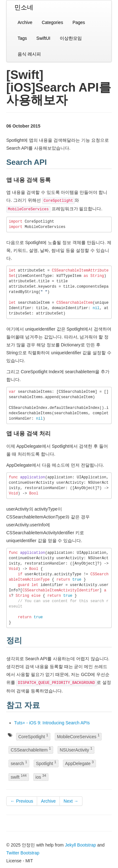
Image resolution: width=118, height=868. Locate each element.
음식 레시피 (29, 54)
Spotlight (46, 763)
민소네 (24, 7)
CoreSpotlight (33, 736)
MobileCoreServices (78, 736)
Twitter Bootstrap (23, 853)
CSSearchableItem (31, 750)
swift (19, 777)
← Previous (22, 801)
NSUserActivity (76, 750)
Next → (71, 801)
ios (41, 777)
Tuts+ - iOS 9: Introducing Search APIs (52, 723)
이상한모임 (71, 38)
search (19, 763)
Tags (22, 38)
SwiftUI (43, 38)
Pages (79, 22)
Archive (25, 22)
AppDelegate (79, 763)
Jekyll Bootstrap (80, 845)
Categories (53, 22)
